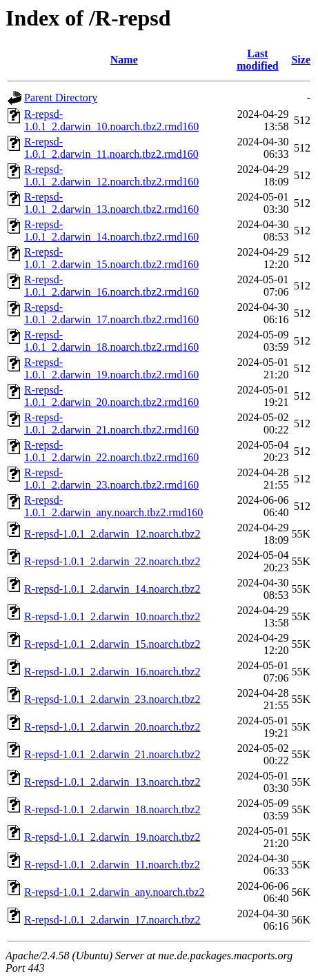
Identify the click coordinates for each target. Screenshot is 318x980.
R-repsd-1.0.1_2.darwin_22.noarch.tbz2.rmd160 (111, 451)
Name (124, 60)
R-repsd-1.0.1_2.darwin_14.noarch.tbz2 (112, 589)
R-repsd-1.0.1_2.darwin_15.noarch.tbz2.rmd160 (111, 258)
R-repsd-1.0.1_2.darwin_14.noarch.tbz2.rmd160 (111, 231)
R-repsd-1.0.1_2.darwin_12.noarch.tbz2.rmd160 (111, 175)
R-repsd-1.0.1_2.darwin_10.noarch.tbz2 (112, 616)
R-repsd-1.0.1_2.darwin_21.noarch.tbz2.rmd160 (111, 423)
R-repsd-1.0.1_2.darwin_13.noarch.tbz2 (112, 782)
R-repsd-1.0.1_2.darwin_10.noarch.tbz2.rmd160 (111, 120)
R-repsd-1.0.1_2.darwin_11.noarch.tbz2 (112, 865)
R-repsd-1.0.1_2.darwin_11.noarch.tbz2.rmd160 (111, 148)
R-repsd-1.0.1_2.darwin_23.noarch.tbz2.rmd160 (111, 479)
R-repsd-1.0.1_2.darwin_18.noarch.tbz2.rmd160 (111, 341)
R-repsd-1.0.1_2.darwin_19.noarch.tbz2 (112, 837)
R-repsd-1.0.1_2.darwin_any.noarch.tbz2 (115, 892)
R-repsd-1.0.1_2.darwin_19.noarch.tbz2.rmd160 (111, 368)
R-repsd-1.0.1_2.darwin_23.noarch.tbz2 (112, 699)
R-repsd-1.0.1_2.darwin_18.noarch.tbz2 (112, 809)
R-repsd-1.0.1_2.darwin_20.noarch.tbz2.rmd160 (111, 396)
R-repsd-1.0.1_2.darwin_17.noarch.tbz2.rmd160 (111, 313)
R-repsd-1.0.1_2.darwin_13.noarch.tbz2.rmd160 (111, 203)
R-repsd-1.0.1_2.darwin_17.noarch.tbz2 (112, 920)
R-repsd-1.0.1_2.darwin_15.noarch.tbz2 (112, 644)
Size (301, 60)
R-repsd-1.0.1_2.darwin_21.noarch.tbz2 (112, 754)
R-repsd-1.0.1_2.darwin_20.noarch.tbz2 (112, 727)
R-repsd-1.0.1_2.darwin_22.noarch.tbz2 (112, 561)
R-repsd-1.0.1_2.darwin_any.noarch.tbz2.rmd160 (113, 506)
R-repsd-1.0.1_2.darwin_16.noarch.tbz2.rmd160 (111, 286)
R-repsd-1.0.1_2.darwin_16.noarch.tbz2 (112, 672)
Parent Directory (61, 98)
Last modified (257, 60)
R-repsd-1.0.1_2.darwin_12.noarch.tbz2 (112, 534)
